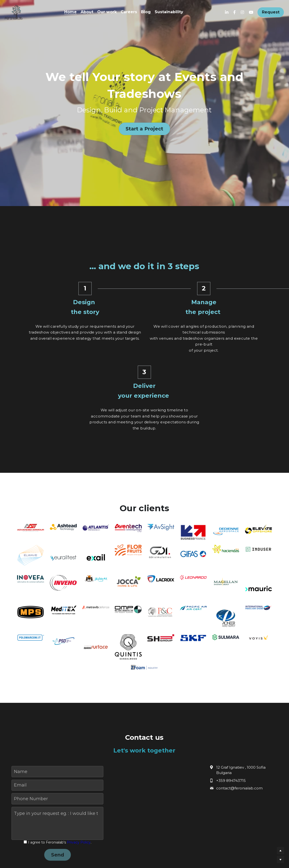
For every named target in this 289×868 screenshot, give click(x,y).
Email (20, 719)
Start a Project (144, 129)
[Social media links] (227, 12)
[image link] (14, 12)
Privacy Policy (79, 776)
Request (271, 12)
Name (21, 706)
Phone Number (31, 733)
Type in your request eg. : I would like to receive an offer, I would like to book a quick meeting (56, 748)
